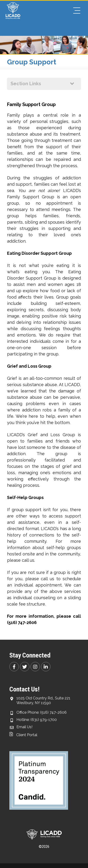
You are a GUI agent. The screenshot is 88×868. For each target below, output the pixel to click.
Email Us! (24, 727)
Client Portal (23, 735)
